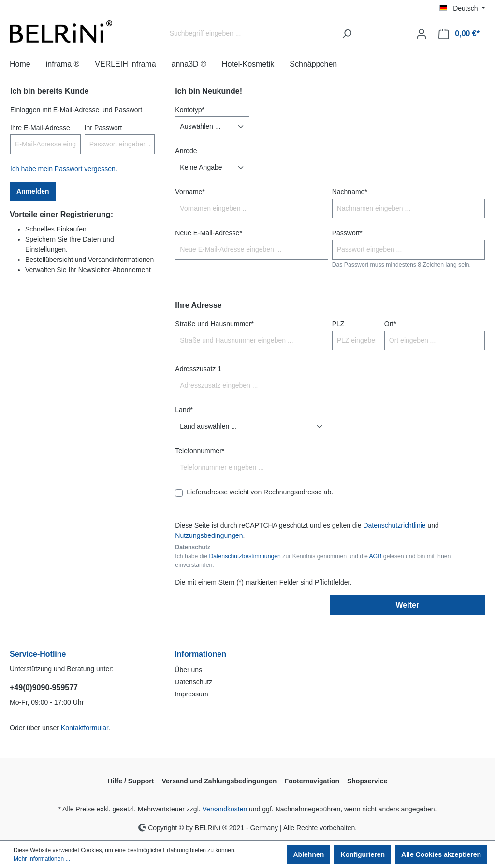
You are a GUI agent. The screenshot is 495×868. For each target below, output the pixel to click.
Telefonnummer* (200, 451)
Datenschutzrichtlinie (394, 525)
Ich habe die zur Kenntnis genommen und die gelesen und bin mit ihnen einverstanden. (313, 561)
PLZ (338, 324)
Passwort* (347, 233)
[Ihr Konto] (422, 34)
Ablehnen (308, 854)
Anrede (186, 151)
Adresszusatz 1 (198, 369)
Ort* (390, 324)
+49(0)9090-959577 (44, 687)
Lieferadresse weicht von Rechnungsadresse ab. (260, 492)
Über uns (188, 670)
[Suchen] (347, 34)
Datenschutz (193, 682)
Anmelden (33, 191)
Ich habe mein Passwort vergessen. (64, 169)
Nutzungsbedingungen (209, 535)
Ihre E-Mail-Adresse (40, 128)
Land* (184, 410)
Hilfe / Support (131, 781)
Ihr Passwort (103, 128)
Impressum (191, 694)
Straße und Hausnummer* (214, 324)
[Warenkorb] (459, 34)
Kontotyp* (190, 110)
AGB (375, 556)
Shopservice (367, 781)
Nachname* (350, 192)
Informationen (200, 654)
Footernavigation (312, 781)
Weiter (408, 605)
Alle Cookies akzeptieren (441, 854)
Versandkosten (225, 809)
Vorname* (190, 192)
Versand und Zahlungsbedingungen (219, 781)
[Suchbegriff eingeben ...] (250, 34)
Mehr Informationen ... (42, 859)
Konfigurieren (363, 854)
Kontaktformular (85, 728)
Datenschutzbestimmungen (245, 556)
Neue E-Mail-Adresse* (209, 233)
